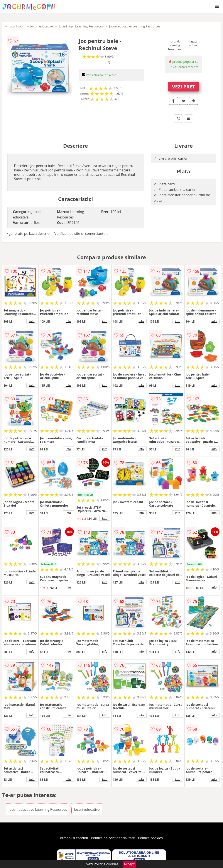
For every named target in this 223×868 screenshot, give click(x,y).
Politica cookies (150, 838)
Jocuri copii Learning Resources (81, 26)
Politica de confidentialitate (113, 838)
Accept (129, 864)
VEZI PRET (184, 86)
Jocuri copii (16, 26)
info (32, 321)
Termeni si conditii (73, 838)
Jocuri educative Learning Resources (135, 26)
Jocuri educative (41, 26)
